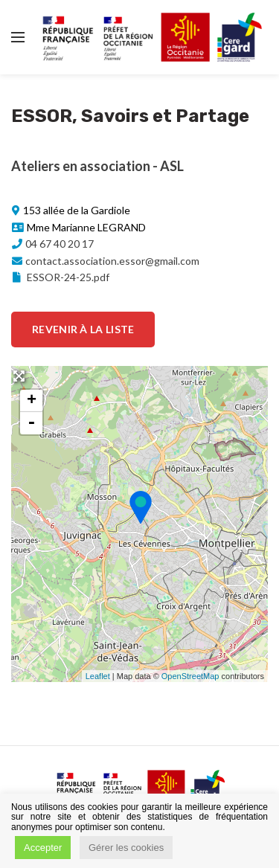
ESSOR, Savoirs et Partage (130, 116)
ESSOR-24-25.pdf (60, 277)
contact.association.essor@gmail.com (112, 261)
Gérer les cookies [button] (126, 848)
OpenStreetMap (190, 676)
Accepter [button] (43, 848)
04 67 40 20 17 (60, 244)
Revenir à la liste (83, 329)
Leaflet (98, 676)
